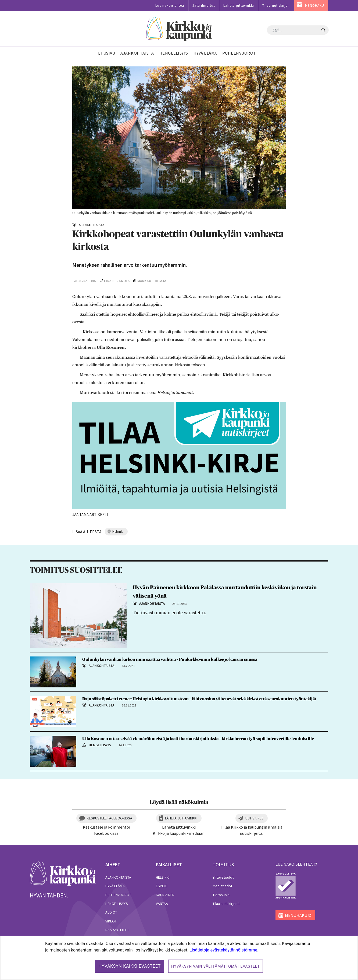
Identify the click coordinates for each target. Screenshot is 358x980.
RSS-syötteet (117, 930)
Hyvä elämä (115, 886)
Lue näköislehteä (170, 6)
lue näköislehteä (294, 864)
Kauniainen (165, 895)
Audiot (111, 912)
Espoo (162, 886)
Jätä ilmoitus (204, 6)
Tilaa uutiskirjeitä (226, 904)
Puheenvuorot (118, 895)
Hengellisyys (117, 904)
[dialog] (179, 958)
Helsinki (163, 877)
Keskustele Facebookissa (110, 818)
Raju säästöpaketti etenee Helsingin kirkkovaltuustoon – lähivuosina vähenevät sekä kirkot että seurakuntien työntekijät (199, 699)
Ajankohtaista (118, 877)
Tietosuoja (221, 895)
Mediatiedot (222, 886)
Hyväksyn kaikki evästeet (130, 966)
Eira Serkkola (117, 281)
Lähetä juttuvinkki (239, 6)
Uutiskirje (254, 818)
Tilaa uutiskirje (275, 6)
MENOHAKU (315, 6)
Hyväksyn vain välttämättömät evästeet (216, 966)
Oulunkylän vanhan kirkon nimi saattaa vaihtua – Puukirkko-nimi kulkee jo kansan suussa (170, 659)
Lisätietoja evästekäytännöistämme (223, 950)
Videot (111, 921)
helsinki (118, 532)
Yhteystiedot (223, 877)
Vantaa (162, 904)
